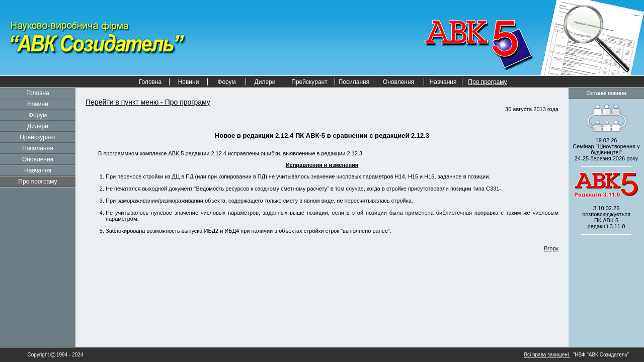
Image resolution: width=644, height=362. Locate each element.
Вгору (551, 248)
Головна (150, 82)
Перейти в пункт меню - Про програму (148, 102)
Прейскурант (309, 82)
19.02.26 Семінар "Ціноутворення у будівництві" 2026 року (606, 149)
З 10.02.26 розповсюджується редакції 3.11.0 (606, 217)
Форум (226, 82)
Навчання (443, 82)
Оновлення (398, 82)
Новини (189, 82)
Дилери (265, 82)
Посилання (354, 82)
